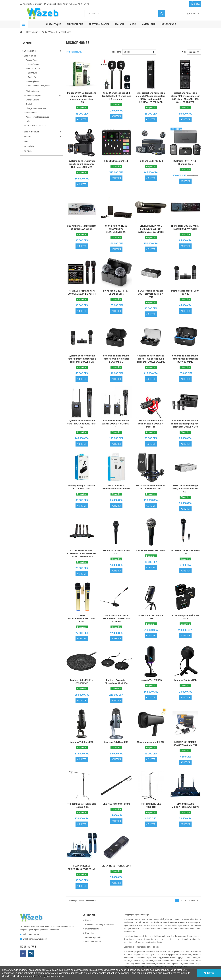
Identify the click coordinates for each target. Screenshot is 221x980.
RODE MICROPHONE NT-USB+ (151, 617)
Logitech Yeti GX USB (151, 680)
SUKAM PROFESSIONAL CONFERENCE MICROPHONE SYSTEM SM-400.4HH (82, 554)
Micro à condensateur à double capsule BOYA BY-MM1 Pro (151, 424)
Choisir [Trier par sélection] (127, 52)
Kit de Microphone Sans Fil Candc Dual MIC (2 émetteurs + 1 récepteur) (116, 96)
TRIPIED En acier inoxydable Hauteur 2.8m (82, 806)
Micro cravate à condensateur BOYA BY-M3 (116, 487)
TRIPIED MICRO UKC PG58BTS (151, 806)
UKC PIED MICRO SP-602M (116, 804)
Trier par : (116, 52)
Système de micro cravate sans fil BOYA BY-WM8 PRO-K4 (116, 424)
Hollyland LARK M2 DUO (151, 161)
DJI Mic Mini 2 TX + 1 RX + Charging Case (116, 292)
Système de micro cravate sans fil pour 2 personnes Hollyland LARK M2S (82, 164)
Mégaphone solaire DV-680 (151, 742)
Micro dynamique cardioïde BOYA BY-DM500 (82, 487)
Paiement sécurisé (93, 929)
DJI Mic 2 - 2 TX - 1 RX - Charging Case (185, 162)
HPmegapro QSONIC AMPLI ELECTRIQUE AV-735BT (185, 227)
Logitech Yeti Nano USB (116, 742)
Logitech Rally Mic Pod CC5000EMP (82, 682)
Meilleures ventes (93, 942)
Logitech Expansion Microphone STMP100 (116, 682)
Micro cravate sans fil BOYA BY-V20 (185, 292)
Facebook (23, 954)
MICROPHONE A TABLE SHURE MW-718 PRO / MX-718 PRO (116, 618)
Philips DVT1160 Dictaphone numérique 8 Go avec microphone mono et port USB (82, 98)
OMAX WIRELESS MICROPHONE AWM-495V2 (185, 806)
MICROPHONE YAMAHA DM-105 (185, 552)
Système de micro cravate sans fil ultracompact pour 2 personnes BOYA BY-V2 (82, 359)
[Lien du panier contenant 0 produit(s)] (195, 4)
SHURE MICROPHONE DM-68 (151, 550)
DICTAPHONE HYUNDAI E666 (116, 866)
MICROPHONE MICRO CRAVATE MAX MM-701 (185, 744)
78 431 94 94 (79, 4)
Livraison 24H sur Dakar (56, 4)
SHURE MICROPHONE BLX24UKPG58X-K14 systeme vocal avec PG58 (151, 229)
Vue (184, 52)
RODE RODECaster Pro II (116, 161)
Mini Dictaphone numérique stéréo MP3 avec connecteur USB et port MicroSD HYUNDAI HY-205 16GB (151, 98)
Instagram (31, 954)
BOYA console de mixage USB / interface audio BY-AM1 (185, 489)
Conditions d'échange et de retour (100, 925)
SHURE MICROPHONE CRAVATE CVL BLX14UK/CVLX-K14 (116, 229)
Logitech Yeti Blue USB (82, 742)
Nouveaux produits (93, 938)
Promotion (90, 933)
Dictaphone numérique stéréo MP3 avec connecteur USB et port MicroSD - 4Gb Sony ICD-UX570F (185, 98)
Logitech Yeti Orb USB (185, 680)
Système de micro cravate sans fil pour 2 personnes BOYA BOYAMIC (185, 359)
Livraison (89, 920)
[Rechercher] (125, 14)
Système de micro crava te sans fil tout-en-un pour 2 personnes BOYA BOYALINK (151, 359)
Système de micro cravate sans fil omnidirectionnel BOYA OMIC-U (116, 359)
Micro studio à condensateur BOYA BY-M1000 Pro (151, 487)
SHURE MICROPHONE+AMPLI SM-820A (82, 618)
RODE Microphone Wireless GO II (185, 617)
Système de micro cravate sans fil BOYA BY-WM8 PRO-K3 (82, 424)
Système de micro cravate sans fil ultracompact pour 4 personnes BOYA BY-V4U (185, 424)
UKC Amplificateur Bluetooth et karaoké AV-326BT (82, 227)
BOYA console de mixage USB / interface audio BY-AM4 (151, 294)
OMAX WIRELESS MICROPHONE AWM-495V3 (82, 867)
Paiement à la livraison (31, 4)
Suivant (194, 901)
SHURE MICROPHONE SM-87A (116, 552)
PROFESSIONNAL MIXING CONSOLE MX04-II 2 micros (82, 292)
